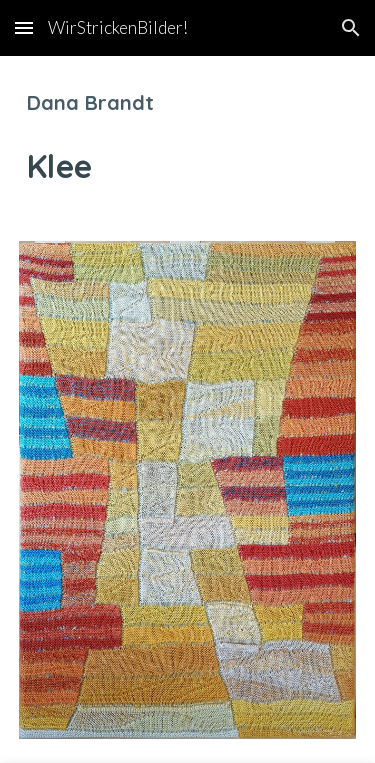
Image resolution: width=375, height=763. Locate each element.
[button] (24, 27)
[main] (188, 136)
